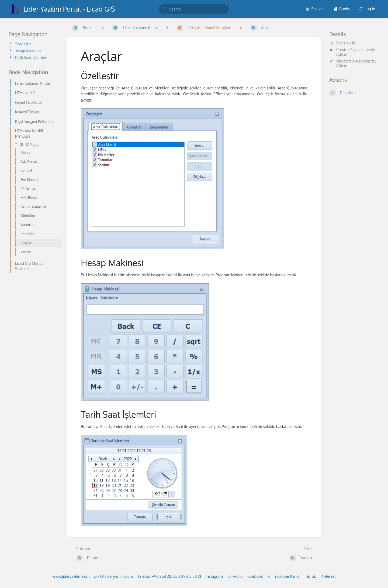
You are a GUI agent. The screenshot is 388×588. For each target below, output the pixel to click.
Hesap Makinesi (28, 51)
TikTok (311, 576)
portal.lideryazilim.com (114, 576)
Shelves (315, 9)
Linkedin (235, 576)
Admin (342, 54)
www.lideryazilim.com (71, 576)
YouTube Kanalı (287, 576)
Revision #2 (342, 43)
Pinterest (328, 576)
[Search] (164, 9)
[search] (194, 9)
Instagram (214, 576)
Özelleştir (23, 44)
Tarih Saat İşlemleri (31, 57)
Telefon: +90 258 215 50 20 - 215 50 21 (169, 576)
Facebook (255, 576)
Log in (367, 9)
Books (342, 9)
